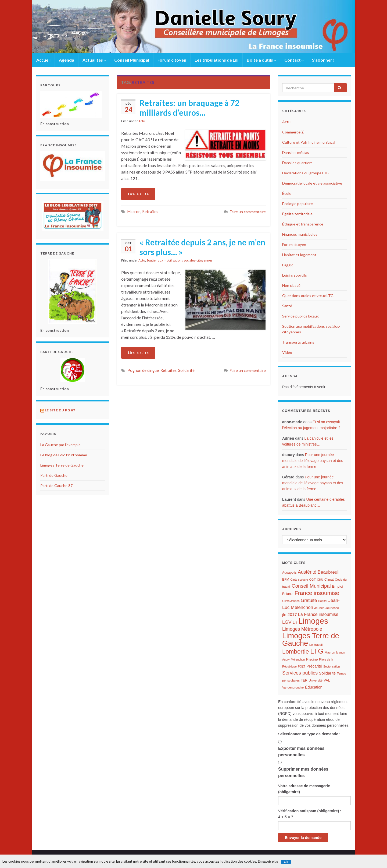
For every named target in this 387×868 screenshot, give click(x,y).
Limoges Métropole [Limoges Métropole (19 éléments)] (302, 629)
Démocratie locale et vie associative (312, 183)
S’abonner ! (323, 60)
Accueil (43, 60)
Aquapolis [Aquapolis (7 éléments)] (289, 573)
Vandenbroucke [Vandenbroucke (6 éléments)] (293, 687)
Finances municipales (300, 234)
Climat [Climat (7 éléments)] (329, 580)
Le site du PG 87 (60, 410)
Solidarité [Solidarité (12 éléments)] (327, 673)
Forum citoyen (172, 60)
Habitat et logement (299, 255)
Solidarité (186, 370)
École (287, 193)
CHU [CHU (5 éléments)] (320, 580)
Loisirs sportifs (295, 275)
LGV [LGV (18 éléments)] (287, 622)
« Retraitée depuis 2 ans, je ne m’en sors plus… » (203, 247)
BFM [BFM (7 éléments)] (286, 580)
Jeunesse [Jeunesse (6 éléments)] (332, 608)
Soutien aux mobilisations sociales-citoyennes (180, 260)
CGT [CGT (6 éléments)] (312, 580)
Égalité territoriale (297, 214)
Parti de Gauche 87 (56, 486)
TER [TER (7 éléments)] (304, 680)
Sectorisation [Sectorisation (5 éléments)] (332, 666)
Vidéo (287, 352)
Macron (134, 212)
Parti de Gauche (54, 475)
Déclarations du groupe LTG (306, 173)
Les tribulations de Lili (216, 60)
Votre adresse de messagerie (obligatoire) (304, 789)
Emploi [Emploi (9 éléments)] (337, 586)
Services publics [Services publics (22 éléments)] (300, 673)
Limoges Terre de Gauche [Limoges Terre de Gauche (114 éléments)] (311, 639)
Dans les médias (296, 152)
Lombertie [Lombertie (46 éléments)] (295, 652)
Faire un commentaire (248, 212)
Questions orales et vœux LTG (308, 296)
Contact (294, 60)
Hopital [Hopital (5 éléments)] (323, 601)
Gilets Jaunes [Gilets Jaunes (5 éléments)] (291, 601)
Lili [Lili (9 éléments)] (295, 622)
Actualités (94, 60)
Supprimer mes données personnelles (303, 772)
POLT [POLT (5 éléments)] (301, 666)
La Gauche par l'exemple (60, 445)
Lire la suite (138, 194)
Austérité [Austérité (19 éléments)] (307, 572)
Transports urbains (298, 342)
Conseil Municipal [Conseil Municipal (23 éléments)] (311, 586)
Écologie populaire (298, 204)
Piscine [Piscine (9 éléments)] (312, 659)
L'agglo (288, 265)
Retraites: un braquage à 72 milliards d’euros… (189, 108)
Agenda (67, 60)
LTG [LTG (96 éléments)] (317, 651)
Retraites (150, 212)
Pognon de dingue (143, 370)
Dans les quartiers (297, 163)
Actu (142, 121)
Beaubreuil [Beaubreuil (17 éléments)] (329, 572)
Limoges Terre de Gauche (62, 465)
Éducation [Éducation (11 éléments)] (314, 687)
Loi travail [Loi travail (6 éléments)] (316, 645)
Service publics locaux (300, 316)
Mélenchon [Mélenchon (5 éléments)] (298, 659)
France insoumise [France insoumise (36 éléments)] (317, 593)
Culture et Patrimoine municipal (309, 142)
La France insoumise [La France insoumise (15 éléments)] (318, 614)
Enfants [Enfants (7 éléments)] (288, 594)
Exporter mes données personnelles (301, 752)
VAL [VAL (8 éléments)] (327, 680)
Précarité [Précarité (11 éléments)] (314, 666)
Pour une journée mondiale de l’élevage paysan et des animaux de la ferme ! (313, 461)
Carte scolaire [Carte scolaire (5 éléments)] (299, 580)
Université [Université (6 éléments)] (315, 680)
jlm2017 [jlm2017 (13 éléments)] (289, 614)
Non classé (291, 285)
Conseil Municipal (132, 60)
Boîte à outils (261, 60)
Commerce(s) (293, 132)
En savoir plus (268, 862)
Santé (287, 306)
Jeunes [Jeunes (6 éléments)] (319, 608)
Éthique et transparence (303, 224)
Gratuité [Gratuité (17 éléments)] (309, 600)
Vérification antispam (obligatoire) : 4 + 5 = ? (310, 814)
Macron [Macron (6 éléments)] (330, 652)
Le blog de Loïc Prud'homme (64, 455)
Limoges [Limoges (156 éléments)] (313, 621)
